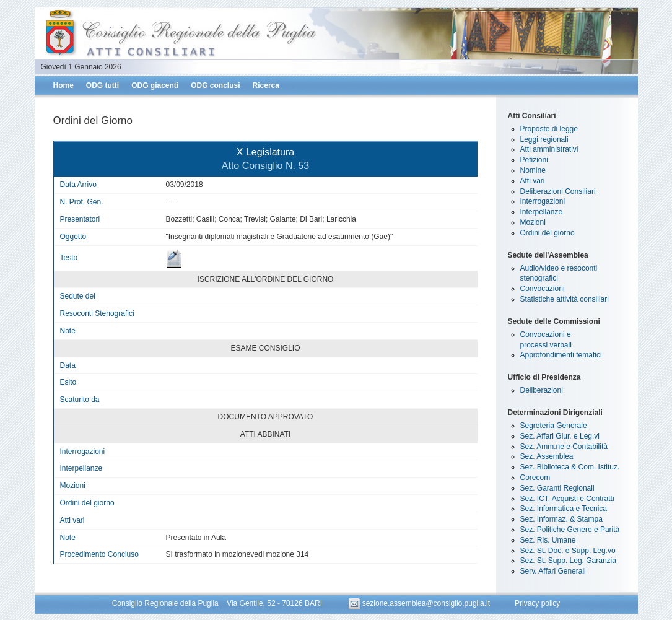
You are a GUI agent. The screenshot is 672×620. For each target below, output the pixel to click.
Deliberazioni (542, 390)
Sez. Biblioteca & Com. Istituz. (570, 467)
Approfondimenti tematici (561, 355)
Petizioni (534, 160)
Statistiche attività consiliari (565, 299)
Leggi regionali (544, 139)
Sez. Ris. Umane (548, 540)
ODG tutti (103, 85)
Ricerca (266, 85)
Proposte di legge (549, 129)
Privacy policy (537, 603)
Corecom (535, 478)
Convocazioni (543, 289)
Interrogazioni (543, 201)
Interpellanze (542, 212)
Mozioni (533, 222)
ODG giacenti (155, 85)
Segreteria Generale (554, 426)
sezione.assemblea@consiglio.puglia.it (420, 603)
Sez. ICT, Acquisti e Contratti (567, 499)
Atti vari (533, 181)
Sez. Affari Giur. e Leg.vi (560, 436)
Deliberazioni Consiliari (558, 191)
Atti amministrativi (549, 149)
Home (63, 85)
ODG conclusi (215, 85)
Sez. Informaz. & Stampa (561, 519)
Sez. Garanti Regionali (557, 488)
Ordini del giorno (548, 233)
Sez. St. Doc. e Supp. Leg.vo (568, 551)
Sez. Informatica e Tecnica (564, 509)
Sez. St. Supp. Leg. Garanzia (568, 561)
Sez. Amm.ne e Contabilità (564, 447)
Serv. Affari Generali (553, 571)
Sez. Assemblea (547, 456)
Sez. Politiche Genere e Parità (570, 530)
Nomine (533, 170)
